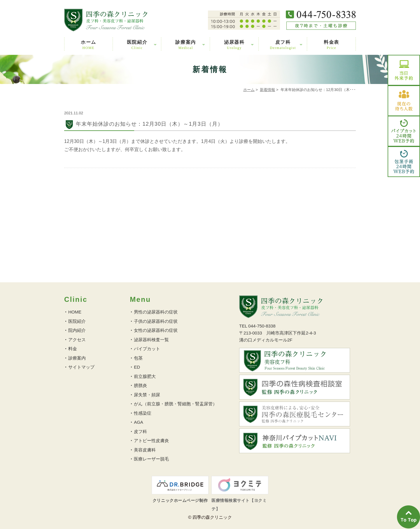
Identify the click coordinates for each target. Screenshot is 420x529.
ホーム (89, 45)
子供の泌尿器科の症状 (156, 321)
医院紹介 (137, 45)
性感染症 (143, 413)
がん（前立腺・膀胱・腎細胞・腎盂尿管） (175, 404)
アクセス (77, 340)
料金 (73, 349)
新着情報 (267, 90)
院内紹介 (77, 330)
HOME (75, 312)
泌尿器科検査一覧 (151, 340)
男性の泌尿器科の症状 (156, 312)
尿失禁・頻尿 (147, 395)
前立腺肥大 (145, 376)
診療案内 (185, 45)
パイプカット (147, 349)
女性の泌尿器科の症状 (156, 330)
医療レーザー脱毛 (151, 459)
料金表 (331, 45)
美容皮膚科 (145, 450)
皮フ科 (283, 45)
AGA (139, 422)
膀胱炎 (140, 385)
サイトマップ (81, 367)
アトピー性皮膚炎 (151, 440)
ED (137, 367)
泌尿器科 (234, 45)
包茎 (138, 358)
